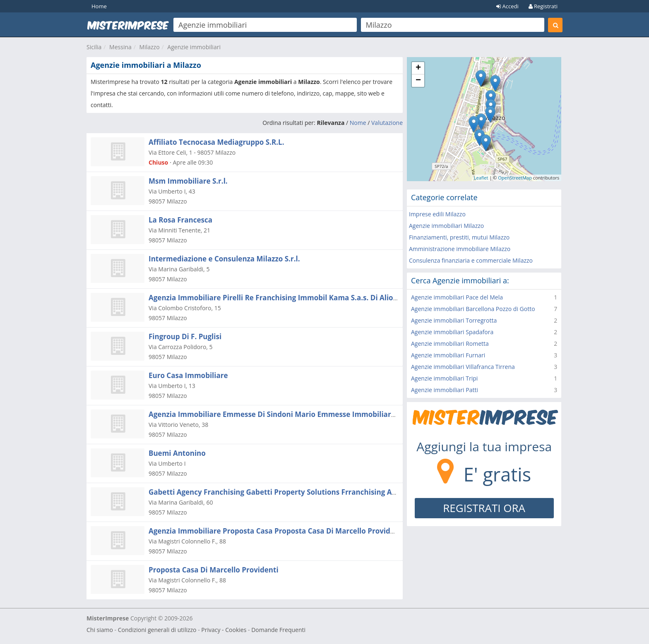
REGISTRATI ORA (484, 508)
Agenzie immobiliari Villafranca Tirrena (463, 367)
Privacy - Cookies (224, 630)
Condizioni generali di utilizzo (157, 630)
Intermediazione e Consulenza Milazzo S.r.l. (224, 259)
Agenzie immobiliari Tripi (444, 378)
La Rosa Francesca (180, 220)
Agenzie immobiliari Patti (445, 390)
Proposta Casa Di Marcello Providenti (214, 570)
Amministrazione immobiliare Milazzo (460, 249)
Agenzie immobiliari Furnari (448, 355)
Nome (358, 123)
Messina (120, 47)
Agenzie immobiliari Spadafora (452, 332)
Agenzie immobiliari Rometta (450, 344)
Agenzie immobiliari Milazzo (446, 226)
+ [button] (418, 68)
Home (99, 6)
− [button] (418, 81)
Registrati (543, 6)
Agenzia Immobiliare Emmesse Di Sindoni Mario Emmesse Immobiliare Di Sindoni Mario (302, 414)
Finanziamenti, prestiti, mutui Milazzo (459, 237)
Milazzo (150, 47)
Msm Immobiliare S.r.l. (188, 181)
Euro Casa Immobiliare (188, 375)
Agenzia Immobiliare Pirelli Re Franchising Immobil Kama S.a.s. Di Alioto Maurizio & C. (299, 298)
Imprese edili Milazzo (437, 214)
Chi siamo (100, 630)
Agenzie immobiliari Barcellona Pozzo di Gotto (473, 309)
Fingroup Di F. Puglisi (185, 336)
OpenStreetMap (515, 178)
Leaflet (481, 178)
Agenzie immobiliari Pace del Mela (457, 297)
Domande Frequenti (278, 630)
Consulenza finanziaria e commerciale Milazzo (471, 260)
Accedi (507, 6)
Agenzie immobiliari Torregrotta (454, 320)
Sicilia (94, 47)
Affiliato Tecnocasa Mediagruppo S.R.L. (216, 142)
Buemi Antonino (177, 453)
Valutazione (387, 123)
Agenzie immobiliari (194, 47)
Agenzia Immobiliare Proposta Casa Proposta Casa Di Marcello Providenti (276, 531)
